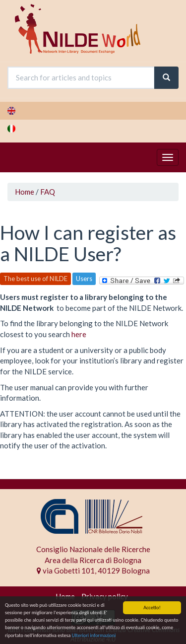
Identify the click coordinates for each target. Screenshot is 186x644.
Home (25, 192)
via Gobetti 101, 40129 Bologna (93, 571)
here (79, 334)
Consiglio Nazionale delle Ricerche (93, 549)
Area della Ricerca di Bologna (93, 560)
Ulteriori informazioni (94, 636)
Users (84, 279)
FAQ (48, 192)
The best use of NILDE (35, 279)
